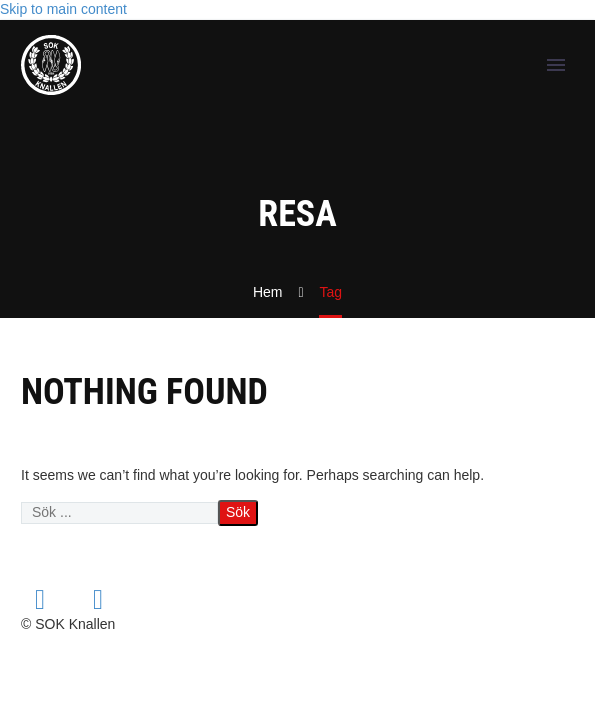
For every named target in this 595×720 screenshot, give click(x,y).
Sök (238, 512)
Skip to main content (63, 9)
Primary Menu (556, 65)
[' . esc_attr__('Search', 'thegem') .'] (119, 513)
